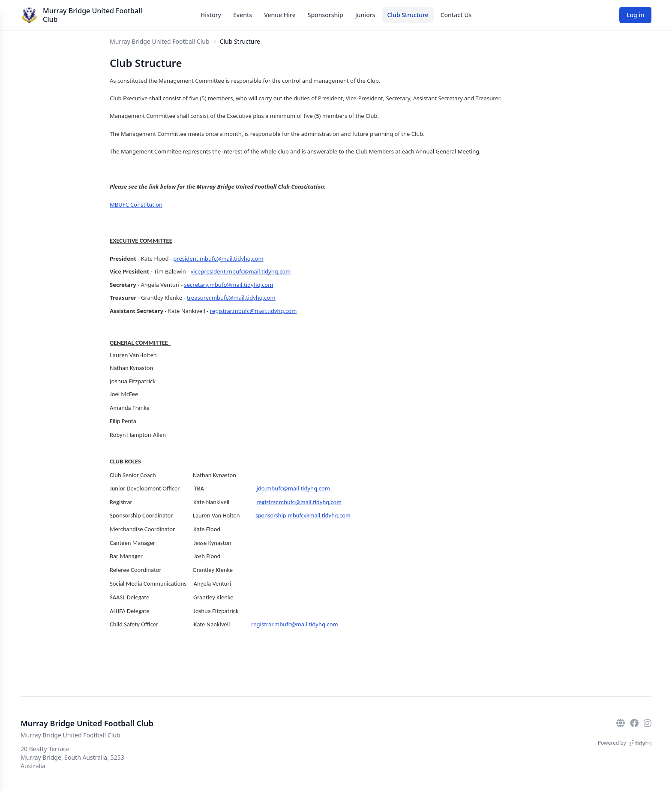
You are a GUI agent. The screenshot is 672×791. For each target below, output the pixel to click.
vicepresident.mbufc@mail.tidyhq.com (241, 271)
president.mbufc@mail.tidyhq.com (218, 259)
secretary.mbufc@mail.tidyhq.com (229, 285)
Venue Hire (280, 15)
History (211, 15)
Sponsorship (325, 15)
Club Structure (408, 15)
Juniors (365, 15)
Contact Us (456, 15)
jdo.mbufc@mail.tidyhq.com (293, 488)
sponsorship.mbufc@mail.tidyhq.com (303, 515)
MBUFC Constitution (136, 205)
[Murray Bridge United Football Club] (29, 15)
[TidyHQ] (640, 743)
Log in (635, 15)
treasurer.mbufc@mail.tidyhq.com (231, 298)
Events (243, 15)
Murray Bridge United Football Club (93, 15)
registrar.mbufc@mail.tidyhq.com (253, 311)
